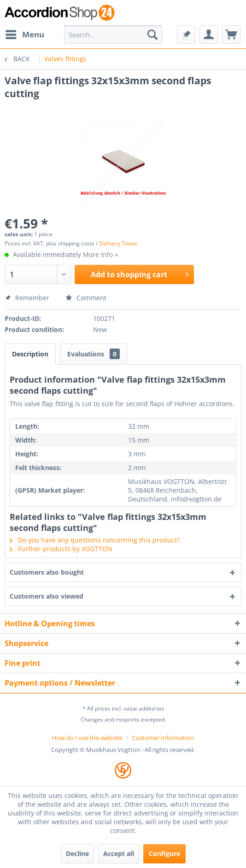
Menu (25, 33)
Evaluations (94, 354)
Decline (77, 853)
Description (30, 354)
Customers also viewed (47, 596)
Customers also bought (47, 572)
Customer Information (163, 738)
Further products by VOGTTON (61, 549)
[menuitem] (24, 35)
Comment (86, 298)
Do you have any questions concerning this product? (95, 540)
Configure (164, 853)
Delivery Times (118, 243)
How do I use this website (87, 738)
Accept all (119, 853)
